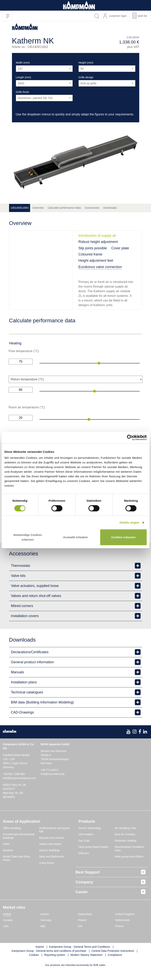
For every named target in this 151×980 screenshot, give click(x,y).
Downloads (110, 208)
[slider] (99, 363)
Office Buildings (12, 839)
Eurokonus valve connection (100, 267)
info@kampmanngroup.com (19, 788)
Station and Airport (50, 855)
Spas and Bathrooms (52, 867)
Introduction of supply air (97, 236)
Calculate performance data (64, 208)
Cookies (34, 966)
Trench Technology (90, 839)
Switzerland (85, 925)
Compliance (115, 966)
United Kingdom (125, 925)
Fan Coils (84, 851)
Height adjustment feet (96, 261)
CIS (80, 937)
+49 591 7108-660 (14, 784)
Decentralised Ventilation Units (129, 859)
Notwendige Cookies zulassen (28, 537)
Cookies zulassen (123, 537)
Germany (46, 931)
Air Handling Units (125, 839)
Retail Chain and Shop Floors (16, 869)
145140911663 (20, 208)
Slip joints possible (93, 248)
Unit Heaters (86, 845)
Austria (45, 925)
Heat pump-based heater (93, 857)
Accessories (92, 208)
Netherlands (122, 931)
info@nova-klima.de (53, 784)
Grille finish (22, 92)
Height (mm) (86, 63)
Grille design (86, 77)
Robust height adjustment (98, 242)
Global (7, 925)
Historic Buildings (49, 861)
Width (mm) (23, 63)
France (119, 937)
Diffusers (84, 864)
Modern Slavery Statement (86, 966)
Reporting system (55, 966)
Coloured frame (90, 254)
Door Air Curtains (125, 845)
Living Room (47, 873)
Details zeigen (129, 522)
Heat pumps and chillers (129, 867)
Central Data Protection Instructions (113, 961)
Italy (43, 937)
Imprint (40, 957)
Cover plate (120, 248)
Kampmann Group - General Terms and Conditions (80, 957)
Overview (38, 208)
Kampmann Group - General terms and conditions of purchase (49, 961)
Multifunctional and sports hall (54, 840)
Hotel (6, 855)
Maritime (8, 861)
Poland (82, 931)
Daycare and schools (52, 848)
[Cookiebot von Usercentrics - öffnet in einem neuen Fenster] (130, 438)
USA (6, 937)
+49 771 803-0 (49, 780)
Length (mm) (23, 77)
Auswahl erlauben (75, 537)
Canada (8, 931)
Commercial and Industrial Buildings (19, 847)
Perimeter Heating (125, 851)
